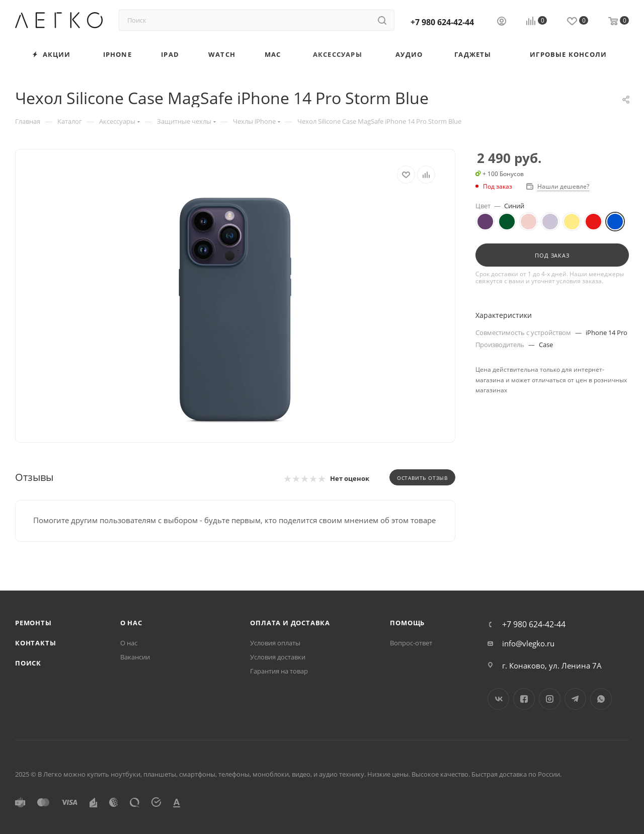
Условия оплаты (275, 643)
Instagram (550, 699)
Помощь (407, 623)
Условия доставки (278, 657)
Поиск (28, 663)
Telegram (575, 699)
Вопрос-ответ (411, 643)
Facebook (524, 699)
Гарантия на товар (279, 671)
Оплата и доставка (290, 623)
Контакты (35, 643)
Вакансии (135, 657)
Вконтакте (498, 699)
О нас (131, 623)
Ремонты (33, 623)
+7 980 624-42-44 (442, 22)
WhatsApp (601, 699)
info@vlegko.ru (528, 643)
